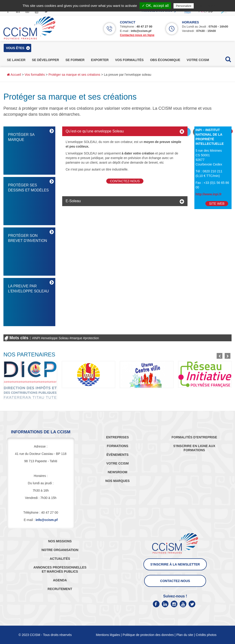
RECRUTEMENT (60, 589)
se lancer (16, 60)
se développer (45, 60)
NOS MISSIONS (60, 541)
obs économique (165, 60)
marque (77, 338)
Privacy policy (206, 6)
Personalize (184, 6)
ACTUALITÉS (60, 559)
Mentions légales (108, 635)
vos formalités (129, 60)
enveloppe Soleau (56, 338)
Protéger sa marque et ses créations (74, 75)
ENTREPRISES (118, 437)
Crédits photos (206, 635)
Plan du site (185, 635)
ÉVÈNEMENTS (117, 455)
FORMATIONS (117, 446)
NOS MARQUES (117, 481)
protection (92, 338)
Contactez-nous (125, 181)
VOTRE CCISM (117, 463)
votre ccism (198, 60)
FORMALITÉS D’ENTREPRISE (194, 437)
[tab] (125, 131)
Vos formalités (35, 75)
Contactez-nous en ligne (137, 35)
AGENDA (60, 580)
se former (75, 60)
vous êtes (15, 48)
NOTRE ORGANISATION (60, 550)
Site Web (217, 204)
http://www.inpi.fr (209, 194)
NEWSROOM (117, 472)
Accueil (14, 75)
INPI (37, 338)
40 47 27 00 (144, 27)
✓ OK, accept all (155, 6)
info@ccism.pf (141, 31)
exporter (100, 60)
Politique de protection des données (148, 635)
